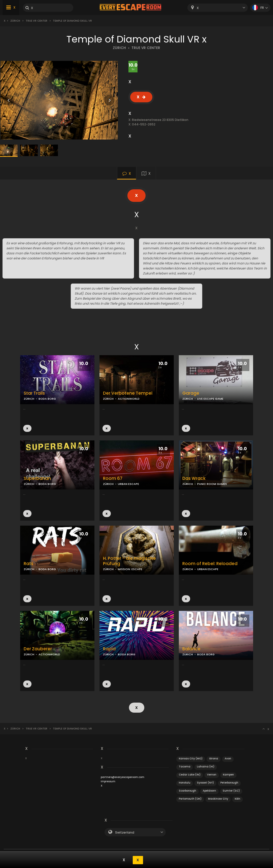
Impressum (108, 781)
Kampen (228, 774)
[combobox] (218, 8)
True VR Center (37, 21)
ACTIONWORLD (129, 399)
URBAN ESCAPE (128, 484)
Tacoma (185, 766)
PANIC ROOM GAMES (212, 484)
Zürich (15, 21)
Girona (214, 758)
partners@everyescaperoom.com (123, 777)
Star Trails (34, 393)
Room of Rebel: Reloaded (210, 564)
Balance (191, 649)
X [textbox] (198, 8)
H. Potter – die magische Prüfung (129, 561)
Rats (28, 564)
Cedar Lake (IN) (190, 774)
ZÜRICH (119, 48)
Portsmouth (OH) (190, 798)
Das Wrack (194, 478)
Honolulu (185, 782)
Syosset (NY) (205, 782)
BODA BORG (47, 399)
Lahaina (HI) (206, 766)
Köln (237, 798)
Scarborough (187, 790)
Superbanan (37, 478)
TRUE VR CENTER (146, 48)
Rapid (109, 649)
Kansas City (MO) (191, 758)
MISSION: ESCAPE (130, 569)
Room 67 (113, 478)
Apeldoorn (209, 790)
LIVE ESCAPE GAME (210, 399)
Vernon (212, 774)
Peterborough (229, 782)
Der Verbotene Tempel (128, 393)
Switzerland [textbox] (125, 832)
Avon (228, 758)
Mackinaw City (218, 798)
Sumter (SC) (231, 790)
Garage (191, 393)
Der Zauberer (38, 649)
